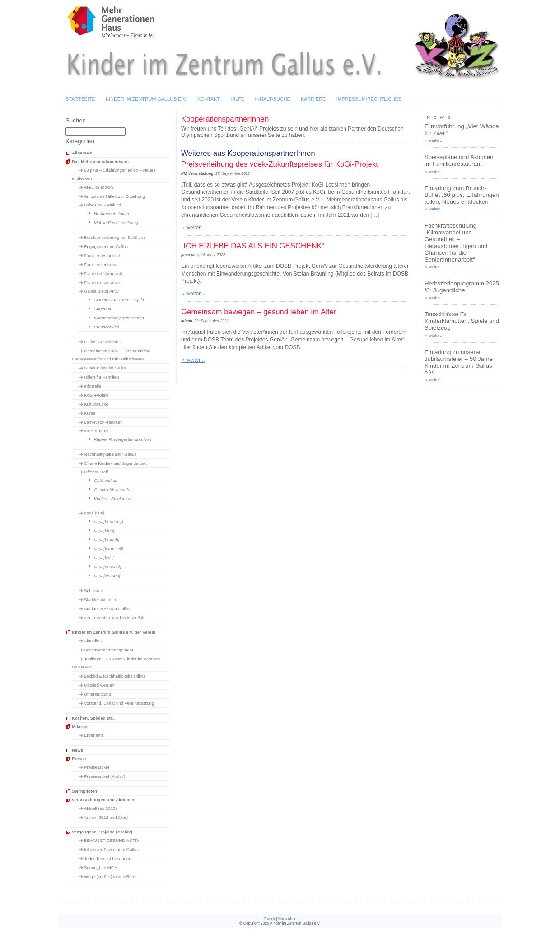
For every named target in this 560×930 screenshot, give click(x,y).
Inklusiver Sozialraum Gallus (111, 849)
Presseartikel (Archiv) (105, 776)
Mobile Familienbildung (116, 222)
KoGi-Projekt (96, 395)
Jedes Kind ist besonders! (109, 858)
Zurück (269, 919)
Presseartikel (106, 327)
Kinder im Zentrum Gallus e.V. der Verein (114, 632)
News (77, 750)
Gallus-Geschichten (103, 342)
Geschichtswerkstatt (113, 489)
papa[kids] (104, 558)
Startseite (80, 99)
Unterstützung (98, 694)
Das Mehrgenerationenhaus (100, 161)
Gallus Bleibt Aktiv (101, 291)
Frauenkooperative (102, 283)
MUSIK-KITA (96, 431)
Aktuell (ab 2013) (100, 808)
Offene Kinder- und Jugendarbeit (115, 463)
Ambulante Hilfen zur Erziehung (114, 196)
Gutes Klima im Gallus (105, 368)
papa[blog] (104, 530)
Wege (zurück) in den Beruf (110, 876)
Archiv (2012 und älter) (106, 817)
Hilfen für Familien (101, 377)
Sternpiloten (84, 791)
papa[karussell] (109, 549)
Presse (79, 759)
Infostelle (93, 386)
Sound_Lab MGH (101, 867)
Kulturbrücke (96, 404)
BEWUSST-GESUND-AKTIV (112, 840)
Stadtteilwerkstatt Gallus (107, 609)
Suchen (76, 120)
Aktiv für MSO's (99, 187)
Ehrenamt (93, 735)
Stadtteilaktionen (100, 600)
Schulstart (94, 591)
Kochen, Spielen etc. (114, 498)
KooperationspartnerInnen (119, 318)
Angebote (103, 309)
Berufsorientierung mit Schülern (114, 237)
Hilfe (237, 99)
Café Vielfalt (106, 480)
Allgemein (82, 153)
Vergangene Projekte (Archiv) (102, 832)
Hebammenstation (112, 213)
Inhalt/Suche (272, 99)
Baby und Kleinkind (103, 205)
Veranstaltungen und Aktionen (103, 800)
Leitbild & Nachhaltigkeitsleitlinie (115, 676)
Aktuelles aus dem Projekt (119, 300)
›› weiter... (193, 228)
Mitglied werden (99, 685)
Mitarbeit (81, 727)
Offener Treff (96, 472)
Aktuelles (93, 641)
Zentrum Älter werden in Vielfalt (114, 618)
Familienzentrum (100, 264)
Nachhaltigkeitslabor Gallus (110, 454)
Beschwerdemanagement (109, 650)
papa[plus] (94, 513)
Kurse (90, 413)
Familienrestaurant (102, 255)
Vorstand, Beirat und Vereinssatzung (119, 703)
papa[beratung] (109, 521)
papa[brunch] (107, 540)
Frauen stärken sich (103, 273)
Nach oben (287, 919)
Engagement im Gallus (106, 246)
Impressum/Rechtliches (369, 99)
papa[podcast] (107, 567)
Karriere (313, 99)
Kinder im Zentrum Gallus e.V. (146, 99)
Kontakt (209, 99)
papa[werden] (107, 576)
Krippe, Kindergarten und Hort (123, 439)
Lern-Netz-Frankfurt (103, 422)
